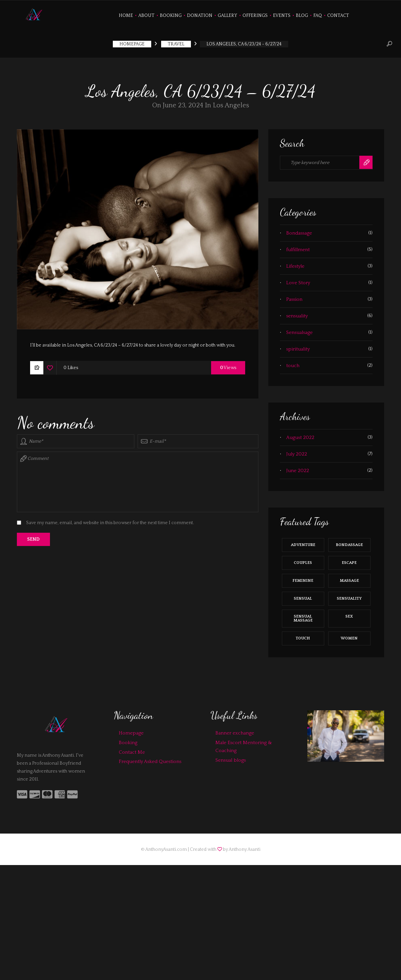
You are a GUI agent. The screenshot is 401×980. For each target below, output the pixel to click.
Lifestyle (295, 263)
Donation (200, 16)
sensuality (297, 313)
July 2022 (297, 451)
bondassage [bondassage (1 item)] (349, 542)
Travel (176, 41)
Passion (294, 296)
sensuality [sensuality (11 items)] (349, 595)
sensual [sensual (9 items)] (303, 595)
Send (33, 536)
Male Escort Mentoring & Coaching (244, 743)
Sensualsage (299, 329)
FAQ (318, 16)
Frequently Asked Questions (150, 759)
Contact (338, 16)
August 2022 (300, 434)
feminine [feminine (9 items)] (303, 577)
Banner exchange (235, 730)
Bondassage (299, 230)
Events (282, 16)
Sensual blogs (231, 757)
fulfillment (298, 246)
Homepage (131, 730)
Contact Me (132, 749)
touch (293, 362)
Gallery (227, 16)
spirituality (298, 346)
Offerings (255, 16)
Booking (171, 16)
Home (126, 16)
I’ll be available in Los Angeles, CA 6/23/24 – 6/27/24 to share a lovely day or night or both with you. (133, 342)
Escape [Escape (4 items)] (349, 559)
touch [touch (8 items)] (303, 635)
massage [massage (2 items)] (349, 577)
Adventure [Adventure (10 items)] (303, 542)
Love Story (298, 279)
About (146, 16)
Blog (302, 16)
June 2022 (298, 467)
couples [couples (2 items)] (303, 559)
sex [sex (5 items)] (349, 613)
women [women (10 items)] (349, 635)
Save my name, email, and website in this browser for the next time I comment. (110, 520)
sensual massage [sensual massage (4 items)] (303, 615)
